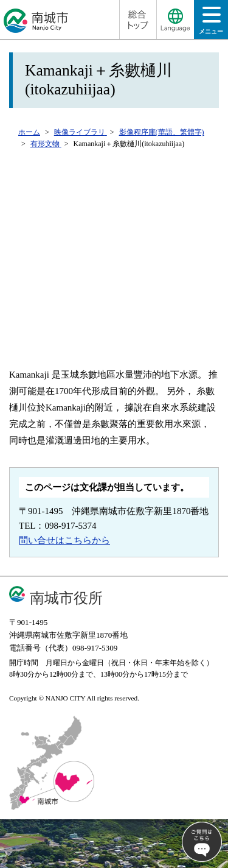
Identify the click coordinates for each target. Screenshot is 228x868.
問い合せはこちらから (64, 540)
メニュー (211, 24)
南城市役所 (66, 598)
